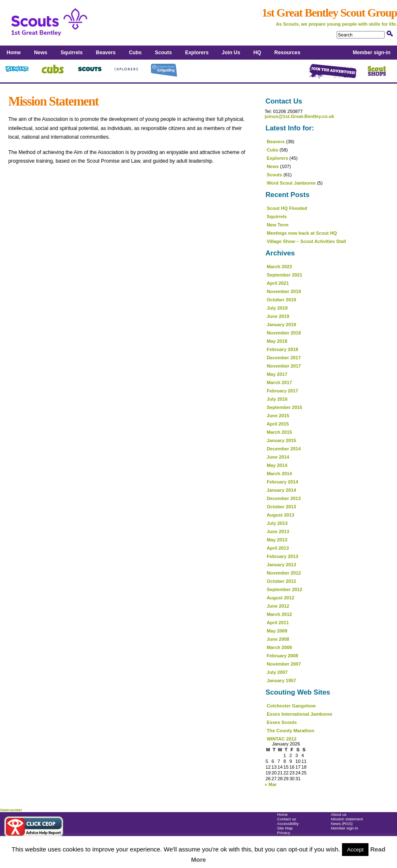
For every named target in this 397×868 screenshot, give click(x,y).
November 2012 (284, 573)
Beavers (106, 53)
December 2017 (284, 358)
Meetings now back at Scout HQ (302, 233)
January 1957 (281, 680)
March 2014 (279, 474)
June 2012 (278, 606)
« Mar (271, 784)
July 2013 (277, 523)
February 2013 (282, 556)
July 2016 (277, 399)
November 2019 (284, 291)
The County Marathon (291, 731)
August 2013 (281, 515)
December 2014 (284, 449)
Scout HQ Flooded (287, 208)
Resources (287, 53)
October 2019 (281, 300)
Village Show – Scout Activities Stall (306, 241)
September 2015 (285, 407)
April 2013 (278, 548)
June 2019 (278, 316)
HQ (257, 53)
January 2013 (281, 565)
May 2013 (277, 540)
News (41, 53)
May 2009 (277, 631)
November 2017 (284, 366)
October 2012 (281, 581)
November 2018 (284, 333)
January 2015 (281, 440)
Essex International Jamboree (300, 714)
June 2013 (278, 531)
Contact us (287, 819)
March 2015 (279, 432)
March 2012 (279, 614)
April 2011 (278, 623)
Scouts (163, 53)
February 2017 (282, 391)
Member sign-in (372, 53)
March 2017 (279, 382)
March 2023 (279, 267)
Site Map (285, 828)
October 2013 (281, 507)
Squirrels (71, 53)
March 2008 (279, 647)
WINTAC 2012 (282, 739)
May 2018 (277, 341)
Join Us (231, 53)
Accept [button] (355, 850)
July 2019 (277, 308)
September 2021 (285, 275)
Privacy (283, 833)
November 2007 (284, 664)
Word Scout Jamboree (291, 183)
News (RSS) (342, 824)
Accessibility (288, 824)
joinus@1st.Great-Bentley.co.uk (299, 116)
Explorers (197, 53)
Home (14, 53)
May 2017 (277, 374)
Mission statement (347, 819)
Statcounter (11, 810)
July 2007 (277, 672)
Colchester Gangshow (291, 706)
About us (339, 814)
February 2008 (282, 656)
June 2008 (278, 639)
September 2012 (285, 589)
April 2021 (278, 283)
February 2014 (282, 482)
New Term (278, 225)
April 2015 (278, 424)
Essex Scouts (282, 722)
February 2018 (282, 349)
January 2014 (281, 490)
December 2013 (284, 498)
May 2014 (277, 465)
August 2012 (281, 598)
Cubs (135, 53)
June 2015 (278, 416)
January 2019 (281, 325)
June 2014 (278, 457)
